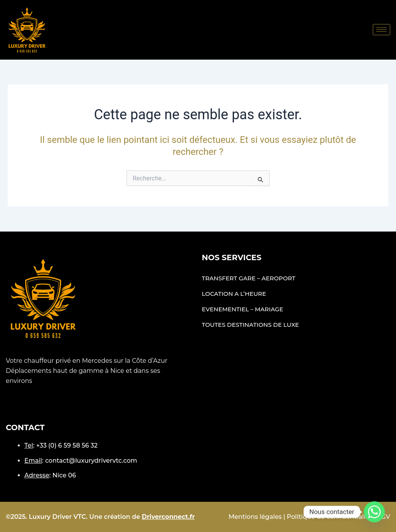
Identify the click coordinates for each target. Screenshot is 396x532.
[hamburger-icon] (381, 30)
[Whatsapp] (374, 512)
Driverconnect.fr (168, 517)
